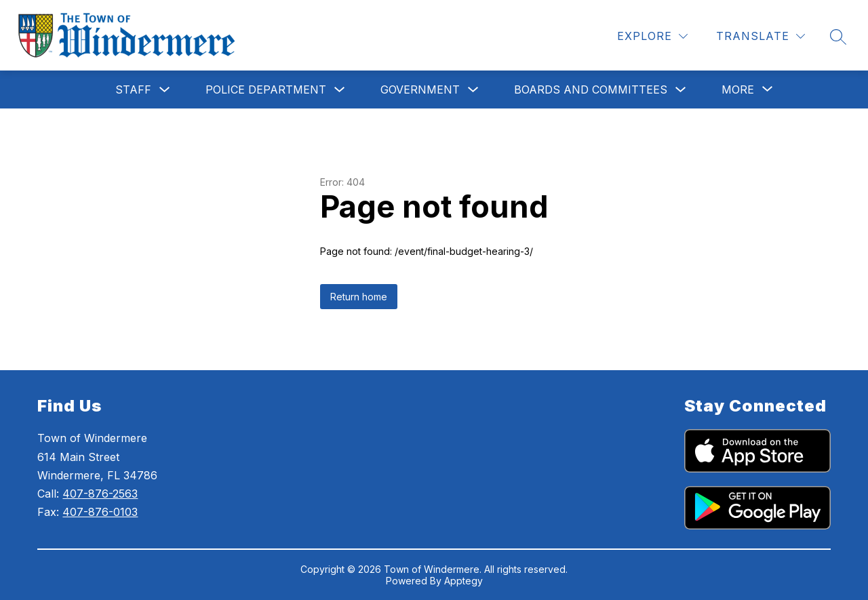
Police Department (266, 89)
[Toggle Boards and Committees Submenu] (681, 90)
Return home (359, 297)
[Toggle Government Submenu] (473, 90)
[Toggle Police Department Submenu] (340, 90)
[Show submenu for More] (738, 89)
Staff (133, 89)
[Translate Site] (761, 36)
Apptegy (463, 581)
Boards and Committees (591, 89)
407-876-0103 (100, 512)
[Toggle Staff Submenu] (165, 90)
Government (420, 89)
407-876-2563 (100, 494)
